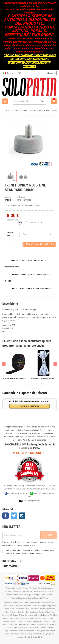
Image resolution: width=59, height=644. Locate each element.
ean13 (8, 200)
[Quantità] (15, 244)
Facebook (6, 516)
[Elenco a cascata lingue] (9, 73)
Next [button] (55, 364)
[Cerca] (29, 101)
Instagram (22, 516)
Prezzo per (10, 234)
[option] (16, 367)
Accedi (51, 73)
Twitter (14, 516)
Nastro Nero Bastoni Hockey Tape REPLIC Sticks (16, 379)
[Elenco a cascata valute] (20, 73)
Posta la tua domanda (30, 406)
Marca (8, 197)
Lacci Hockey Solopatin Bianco (44, 379)
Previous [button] (4, 364)
